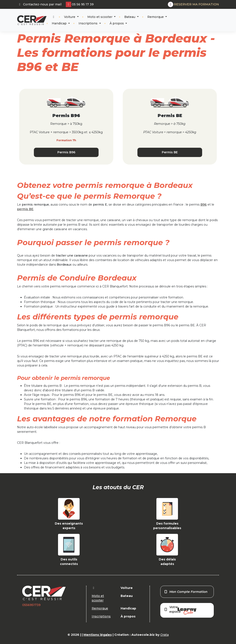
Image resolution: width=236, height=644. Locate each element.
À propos (117, 23)
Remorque (156, 17)
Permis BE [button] (170, 152)
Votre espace (180, 610)
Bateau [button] (130, 17)
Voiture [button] (70, 17)
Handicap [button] (60, 23)
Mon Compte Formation (186, 592)
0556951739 (31, 605)
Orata (164, 635)
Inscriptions (88, 23)
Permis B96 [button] (66, 152)
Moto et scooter (100, 17)
